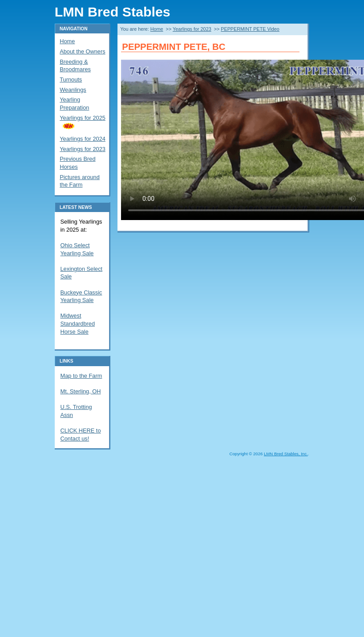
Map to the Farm (81, 376)
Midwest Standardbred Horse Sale (78, 323)
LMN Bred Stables (113, 12)
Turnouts (71, 80)
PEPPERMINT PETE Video (250, 29)
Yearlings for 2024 (83, 139)
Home (157, 29)
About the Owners (82, 51)
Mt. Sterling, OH (81, 391)
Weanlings (73, 90)
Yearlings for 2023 (192, 29)
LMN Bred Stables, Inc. (286, 454)
